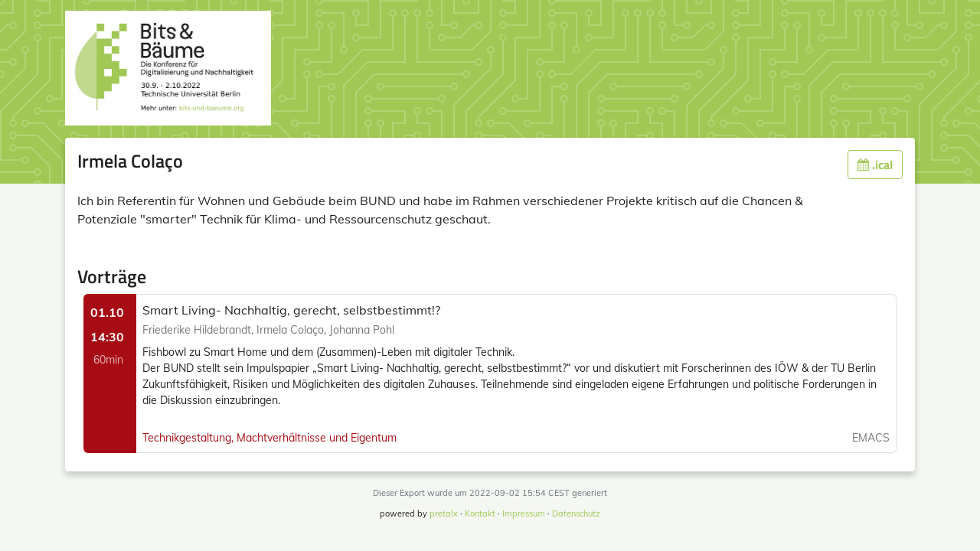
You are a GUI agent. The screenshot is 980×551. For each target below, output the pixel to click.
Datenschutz (576, 514)
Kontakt (480, 514)
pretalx (444, 514)
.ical (875, 165)
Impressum (524, 514)
